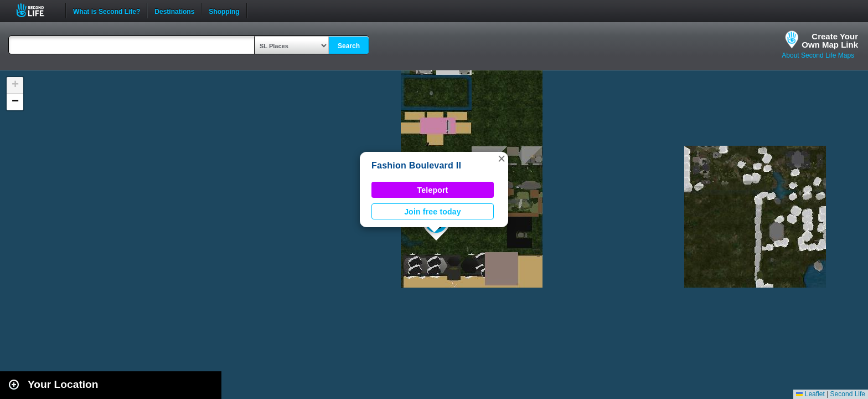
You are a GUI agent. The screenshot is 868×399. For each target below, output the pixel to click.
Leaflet (810, 394)
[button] (502, 158)
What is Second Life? (107, 11)
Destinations (174, 11)
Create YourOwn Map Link (830, 40)
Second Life (36, 10)
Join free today (433, 212)
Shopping (224, 11)
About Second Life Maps (818, 55)
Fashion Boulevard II (416, 165)
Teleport (433, 190)
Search (349, 46)
